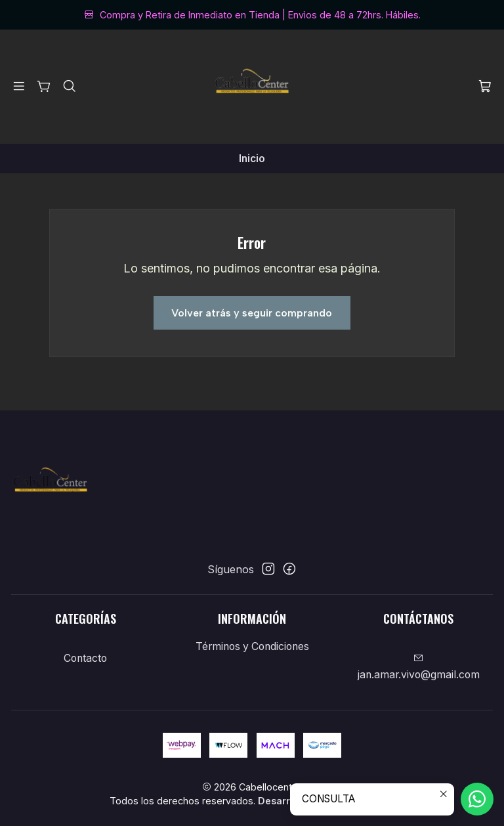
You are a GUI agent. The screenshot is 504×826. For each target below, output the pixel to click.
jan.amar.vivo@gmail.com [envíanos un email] (419, 667)
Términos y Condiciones (252, 646)
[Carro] (485, 87)
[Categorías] (44, 86)
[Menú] (19, 86)
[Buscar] (69, 86)
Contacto (85, 658)
